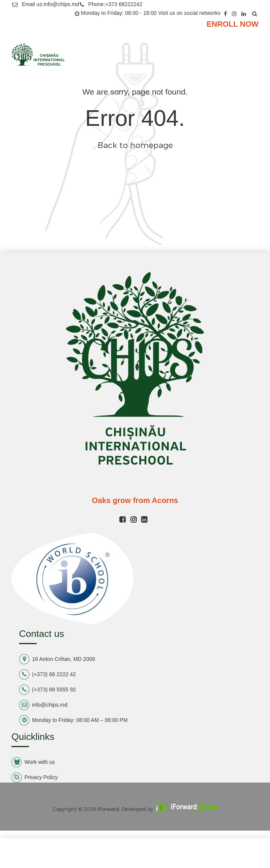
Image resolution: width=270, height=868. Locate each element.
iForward (108, 809)
